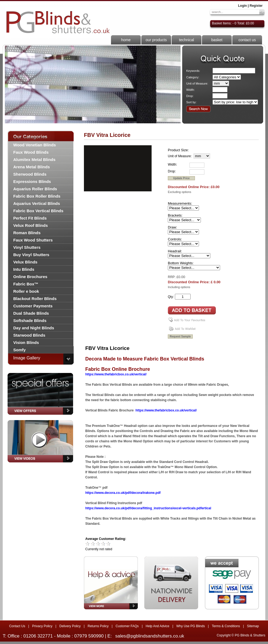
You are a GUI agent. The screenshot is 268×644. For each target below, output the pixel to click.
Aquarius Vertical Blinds (37, 203)
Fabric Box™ (26, 284)
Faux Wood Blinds (31, 152)
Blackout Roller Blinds (35, 299)
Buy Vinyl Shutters (31, 255)
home (126, 40)
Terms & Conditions (226, 626)
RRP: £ (173, 277)
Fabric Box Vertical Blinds (38, 211)
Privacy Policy (42, 626)
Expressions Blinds (32, 181)
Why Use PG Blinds (190, 626)
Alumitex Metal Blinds (34, 160)
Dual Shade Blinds (31, 313)
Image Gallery (27, 358)
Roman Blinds (27, 233)
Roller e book (26, 291)
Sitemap (253, 626)
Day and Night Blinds (34, 328)
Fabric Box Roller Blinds (37, 196)
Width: (190, 90)
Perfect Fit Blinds (30, 218)
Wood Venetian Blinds (35, 145)
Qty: (171, 297)
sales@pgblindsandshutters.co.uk (150, 636)
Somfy (19, 350)
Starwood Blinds (29, 335)
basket (217, 40)
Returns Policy (98, 626)
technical (186, 40)
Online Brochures (30, 277)
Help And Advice (157, 626)
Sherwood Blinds (30, 174)
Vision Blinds (26, 342)
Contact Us (17, 626)
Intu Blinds (24, 269)
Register (256, 6)
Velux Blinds (25, 262)
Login (242, 6)
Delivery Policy (70, 626)
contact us (247, 40)
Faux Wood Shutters (33, 240)
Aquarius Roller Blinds (35, 189)
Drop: (190, 96)
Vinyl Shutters (27, 247)
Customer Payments (33, 306)
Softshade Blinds (30, 321)
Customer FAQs (127, 626)
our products (156, 40)
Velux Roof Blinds (31, 225)
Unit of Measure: (197, 83)
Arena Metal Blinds (32, 167)
